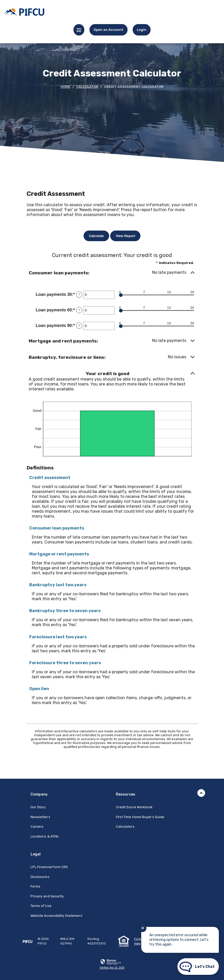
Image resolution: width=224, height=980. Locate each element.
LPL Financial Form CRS (49, 867)
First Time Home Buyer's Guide (140, 817)
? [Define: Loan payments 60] (79, 310)
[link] (142, 30)
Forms (35, 886)
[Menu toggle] (79, 30)
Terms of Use (41, 906)
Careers (37, 827)
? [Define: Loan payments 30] (79, 295)
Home (65, 87)
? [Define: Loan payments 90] (79, 326)
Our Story (38, 807)
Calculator (87, 87)
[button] (112, 273)
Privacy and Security (47, 896)
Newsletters (40, 817)
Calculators (125, 827)
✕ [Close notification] (143, 928)
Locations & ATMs (45, 836)
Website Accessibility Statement (56, 916)
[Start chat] (198, 967)
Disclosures (40, 877)
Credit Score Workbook (134, 807)
